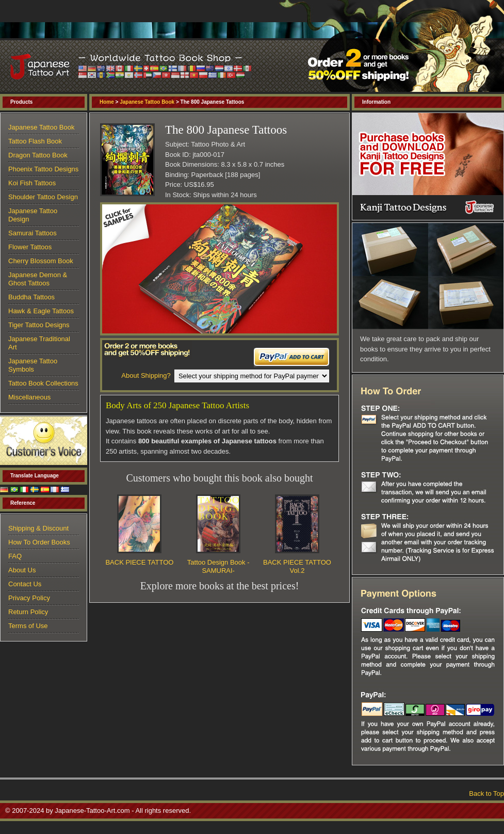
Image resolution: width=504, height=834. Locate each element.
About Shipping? (146, 375)
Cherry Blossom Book (41, 261)
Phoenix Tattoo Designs (43, 169)
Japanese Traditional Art (39, 343)
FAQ (15, 556)
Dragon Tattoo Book (38, 155)
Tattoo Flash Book (35, 141)
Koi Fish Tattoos (32, 183)
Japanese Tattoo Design (33, 215)
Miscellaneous (29, 397)
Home (107, 102)
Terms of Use (28, 626)
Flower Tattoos (30, 247)
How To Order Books (39, 542)
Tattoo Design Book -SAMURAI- (218, 566)
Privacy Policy (29, 598)
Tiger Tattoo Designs (39, 325)
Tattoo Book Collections (43, 383)
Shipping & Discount (38, 528)
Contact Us (25, 584)
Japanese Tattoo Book (147, 102)
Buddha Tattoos (31, 297)
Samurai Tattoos (32, 233)
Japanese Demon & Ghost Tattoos (38, 279)
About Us (22, 570)
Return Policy (28, 612)
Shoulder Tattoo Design (43, 197)
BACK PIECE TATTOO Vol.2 (297, 566)
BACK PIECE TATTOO (139, 562)
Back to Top (486, 793)
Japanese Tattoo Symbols (33, 365)
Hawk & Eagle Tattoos (41, 311)
